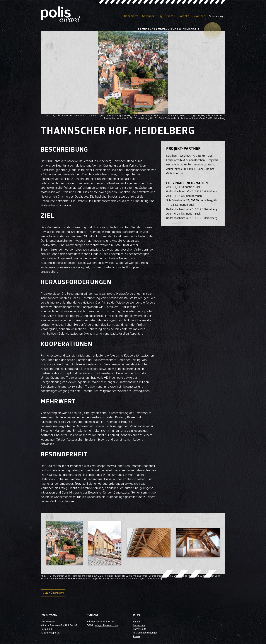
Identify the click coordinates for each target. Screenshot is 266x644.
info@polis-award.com (107, 626)
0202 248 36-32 (105, 622)
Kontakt (184, 16)
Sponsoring (216, 16)
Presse (171, 16)
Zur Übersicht (54, 593)
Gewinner (148, 16)
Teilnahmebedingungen (145, 633)
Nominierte (131, 16)
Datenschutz (140, 629)
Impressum (139, 626)
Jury (160, 16)
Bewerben (199, 16)
